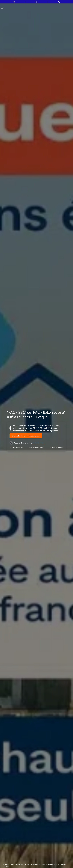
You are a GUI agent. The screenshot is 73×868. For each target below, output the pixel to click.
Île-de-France (32, 864)
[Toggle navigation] (2, 8)
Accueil (5, 864)
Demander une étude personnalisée (26, 436)
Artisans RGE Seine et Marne (48, 864)
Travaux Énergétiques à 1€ (18, 864)
